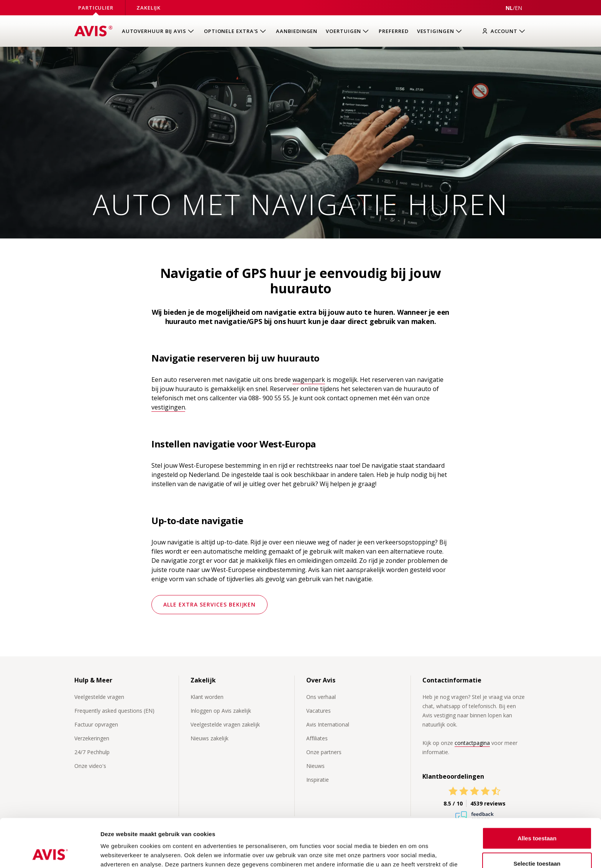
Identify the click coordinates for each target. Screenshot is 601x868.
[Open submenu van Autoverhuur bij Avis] (159, 31)
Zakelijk (149, 8)
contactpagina (472, 743)
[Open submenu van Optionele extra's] (236, 31)
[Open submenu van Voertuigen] (348, 31)
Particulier (96, 8)
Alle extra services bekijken (209, 604)
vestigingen (168, 407)
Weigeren (537, 843)
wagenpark (309, 380)
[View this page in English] (518, 8)
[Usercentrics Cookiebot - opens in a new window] (50, 853)
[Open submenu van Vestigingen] (440, 31)
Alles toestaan (537, 793)
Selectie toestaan (537, 818)
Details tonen (414, 853)
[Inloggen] (505, 31)
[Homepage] (94, 31)
